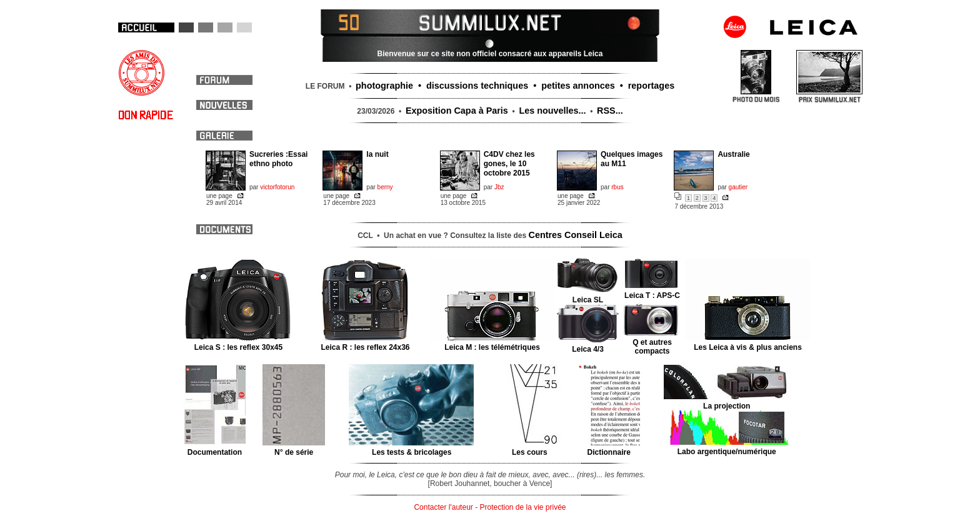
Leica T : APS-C (652, 291)
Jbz (499, 187)
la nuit (377, 154)
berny (385, 187)
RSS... (610, 111)
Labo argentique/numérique (727, 447)
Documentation (215, 448)
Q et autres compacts (652, 342)
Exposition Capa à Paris (457, 111)
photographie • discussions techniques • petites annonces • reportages (515, 86)
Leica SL (588, 295)
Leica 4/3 (588, 345)
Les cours (530, 448)
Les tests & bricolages (412, 448)
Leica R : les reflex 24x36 (365, 343)
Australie (733, 154)
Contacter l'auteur (443, 507)
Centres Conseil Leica (576, 235)
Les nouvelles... (552, 111)
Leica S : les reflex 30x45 (238, 343)
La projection (727, 402)
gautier (738, 187)
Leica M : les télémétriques (492, 343)
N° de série (294, 448)
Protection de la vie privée (522, 507)
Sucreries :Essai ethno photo (278, 159)
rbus (617, 187)
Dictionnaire (609, 448)
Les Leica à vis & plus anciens (748, 343)
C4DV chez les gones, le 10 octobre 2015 (509, 164)
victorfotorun (277, 187)
